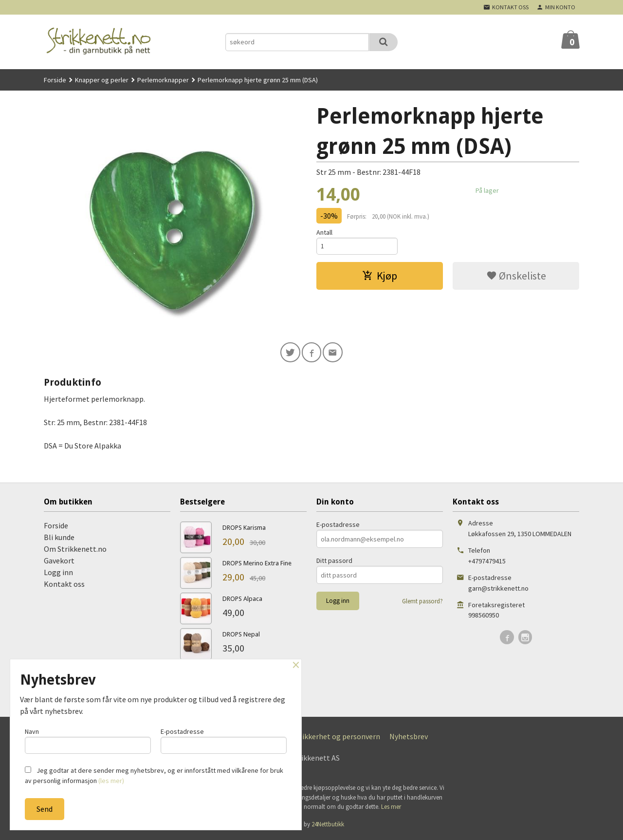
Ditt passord (334, 562)
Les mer (391, 808)
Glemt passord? (422, 603)
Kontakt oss (64, 585)
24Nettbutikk (328, 826)
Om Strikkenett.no (75, 550)
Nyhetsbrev (409, 738)
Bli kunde (59, 539)
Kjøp (380, 277)
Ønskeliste (516, 277)
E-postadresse (338, 526)
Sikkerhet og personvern (339, 738)
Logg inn (58, 574)
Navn (88, 739)
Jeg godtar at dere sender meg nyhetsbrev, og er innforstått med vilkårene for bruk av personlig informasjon (154, 775)
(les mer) (111, 781)
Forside (55, 80)
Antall (324, 232)
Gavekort (59, 562)
